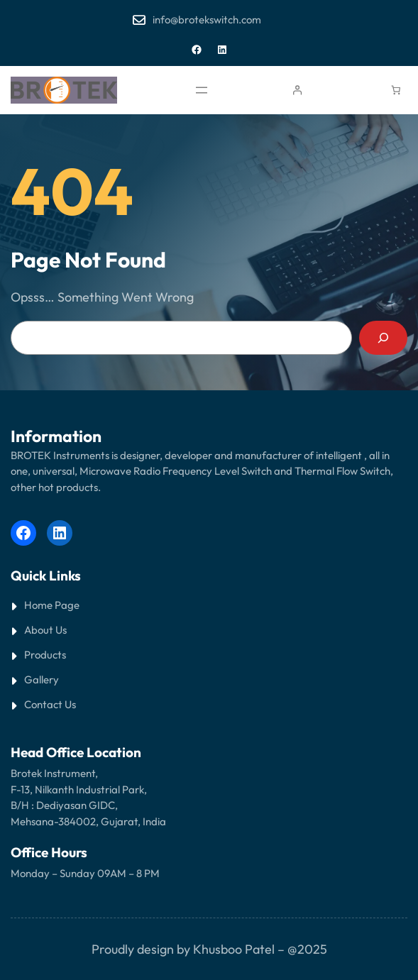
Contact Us (50, 704)
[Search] (383, 338)
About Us (45, 630)
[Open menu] (202, 90)
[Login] (297, 90)
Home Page (52, 605)
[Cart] (396, 90)
